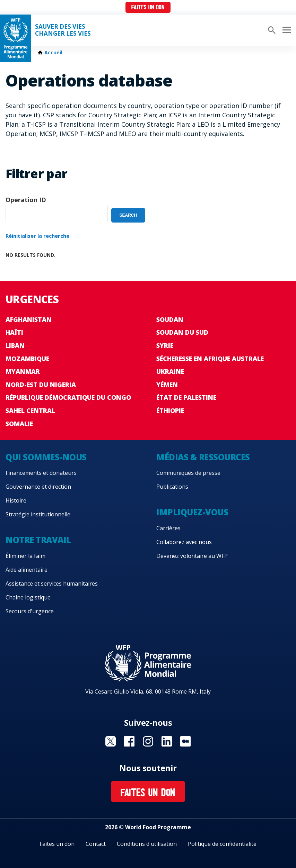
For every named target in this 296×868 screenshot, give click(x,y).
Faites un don (148, 8)
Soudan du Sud (182, 332)
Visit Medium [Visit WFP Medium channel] (185, 741)
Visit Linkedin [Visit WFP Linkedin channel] (167, 741)
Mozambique (27, 359)
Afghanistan (29, 319)
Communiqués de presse (188, 473)
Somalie (19, 424)
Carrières (168, 528)
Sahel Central (30, 410)
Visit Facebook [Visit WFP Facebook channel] (129, 741)
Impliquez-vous (192, 512)
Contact (96, 844)
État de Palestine (186, 397)
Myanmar (23, 371)
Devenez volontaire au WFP (192, 556)
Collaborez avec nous (184, 542)
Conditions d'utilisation (147, 844)
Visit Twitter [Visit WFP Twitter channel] (111, 741)
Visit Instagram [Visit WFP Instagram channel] (148, 741)
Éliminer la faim (25, 556)
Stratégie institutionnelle (38, 514)
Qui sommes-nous (46, 457)
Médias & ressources (203, 457)
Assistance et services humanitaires (52, 584)
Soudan (170, 319)
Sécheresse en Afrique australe (210, 359)
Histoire (16, 500)
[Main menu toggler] (286, 30)
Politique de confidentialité (222, 844)
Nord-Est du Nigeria (41, 385)
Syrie (165, 345)
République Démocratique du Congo (68, 397)
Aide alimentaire (27, 570)
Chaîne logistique (28, 597)
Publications (172, 487)
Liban (15, 345)
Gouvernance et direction (38, 487)
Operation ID (26, 200)
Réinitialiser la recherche (37, 236)
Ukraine (170, 371)
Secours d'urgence (30, 611)
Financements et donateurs (41, 473)
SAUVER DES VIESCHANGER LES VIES (63, 30)
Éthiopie (170, 410)
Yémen (167, 385)
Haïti (14, 332)
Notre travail (38, 540)
